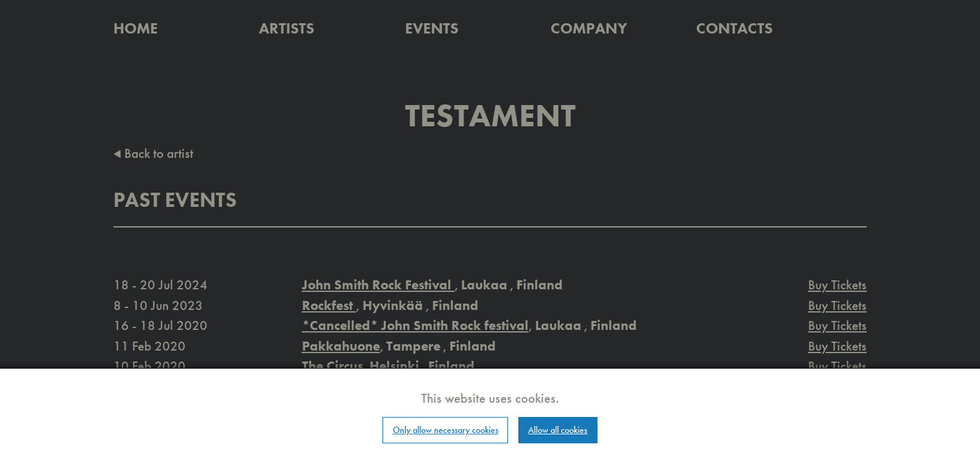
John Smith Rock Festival (378, 285)
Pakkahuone (341, 346)
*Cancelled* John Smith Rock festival (415, 325)
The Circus (333, 366)
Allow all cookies (558, 430)
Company (589, 28)
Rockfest (329, 305)
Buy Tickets (837, 285)
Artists (287, 28)
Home (136, 28)
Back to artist (153, 153)
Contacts (734, 28)
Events (432, 28)
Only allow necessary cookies (446, 430)
